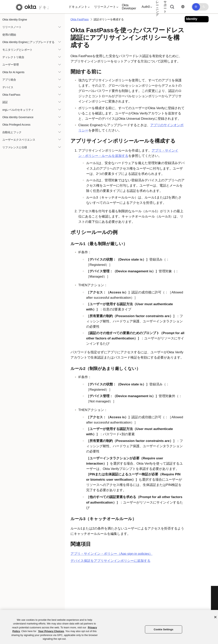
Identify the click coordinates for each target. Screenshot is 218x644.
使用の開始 (9, 35)
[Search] (172, 7)
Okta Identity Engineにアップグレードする (28, 42)
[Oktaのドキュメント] (31, 7)
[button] (78, 7)
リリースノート (12, 27)
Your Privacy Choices (51, 631)
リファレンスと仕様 (15, 147)
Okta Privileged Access (16, 125)
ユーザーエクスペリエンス (19, 140)
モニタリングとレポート (17, 50)
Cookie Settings (164, 629)
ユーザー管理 (11, 65)
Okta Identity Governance (18, 117)
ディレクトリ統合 (13, 57)
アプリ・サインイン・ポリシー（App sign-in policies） (111, 554)
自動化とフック (12, 132)
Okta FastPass (11, 95)
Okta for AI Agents (13, 72)
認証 (5, 102)
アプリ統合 (9, 80)
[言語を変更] (183, 7)
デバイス (8, 87)
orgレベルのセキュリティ (18, 110)
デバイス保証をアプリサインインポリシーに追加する (110, 561)
